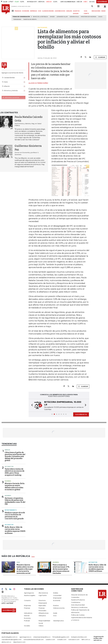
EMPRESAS (34, 11)
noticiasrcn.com (74, 639)
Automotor (9, 466)
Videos (41, 625)
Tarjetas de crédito (30, 19)
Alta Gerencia (43, 593)
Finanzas (27, 608)
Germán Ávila (74, 17)
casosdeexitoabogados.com (11, 639)
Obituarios (42, 615)
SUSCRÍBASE (102, 2)
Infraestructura (44, 613)
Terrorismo (17, 19)
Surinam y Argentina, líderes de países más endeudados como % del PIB (15, 501)
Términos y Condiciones (79, 607)
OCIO (40, 11)
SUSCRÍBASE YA (81, 414)
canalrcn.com (50, 639)
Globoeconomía (59, 608)
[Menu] (13, 11)
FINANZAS (18, 11)
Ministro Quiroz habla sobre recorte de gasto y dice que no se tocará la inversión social (25, 569)
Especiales (42, 605)
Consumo (27, 600)
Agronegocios (29, 593)
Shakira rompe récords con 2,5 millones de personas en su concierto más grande (15, 516)
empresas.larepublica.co (42, 637)
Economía (57, 600)
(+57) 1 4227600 (7, 603)
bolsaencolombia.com (79, 637)
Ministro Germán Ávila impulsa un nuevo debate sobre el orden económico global (15, 487)
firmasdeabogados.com (61, 637)
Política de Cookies (78, 615)
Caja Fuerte (43, 595)
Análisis (56, 593)
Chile (18, 562)
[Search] (92, 6)
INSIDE (103, 11)
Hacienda (8, 481)
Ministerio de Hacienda (89, 17)
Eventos (56, 605)
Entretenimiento (11, 510)
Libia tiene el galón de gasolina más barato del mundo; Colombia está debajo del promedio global (15, 456)
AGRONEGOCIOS (60, 11)
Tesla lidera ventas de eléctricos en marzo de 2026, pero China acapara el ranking (15, 472)
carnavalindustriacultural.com (34, 639)
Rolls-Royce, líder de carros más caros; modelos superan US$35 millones (15, 530)
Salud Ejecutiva (58, 620)
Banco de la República (40, 17)
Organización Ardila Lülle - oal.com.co (99, 638)
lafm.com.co (86, 639)
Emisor (52, 17)
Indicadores (28, 613)
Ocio (55, 615)
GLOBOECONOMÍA (48, 11)
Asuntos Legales (30, 595)
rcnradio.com (62, 639)
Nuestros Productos (78, 599)
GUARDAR (100, 57)
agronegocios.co (25, 637)
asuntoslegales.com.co (9, 637)
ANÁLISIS (69, 11)
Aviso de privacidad (78, 605)
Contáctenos (76, 602)
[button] (31, 405)
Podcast (27, 620)
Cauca (100, 17)
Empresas (27, 605)
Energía (7, 450)
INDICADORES (96, 11)
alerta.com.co (6, 642)
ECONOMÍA (26, 11)
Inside (55, 613)
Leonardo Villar (62, 17)
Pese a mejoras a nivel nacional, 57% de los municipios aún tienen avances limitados (61, 569)
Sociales (27, 625)
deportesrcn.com (19, 642)
